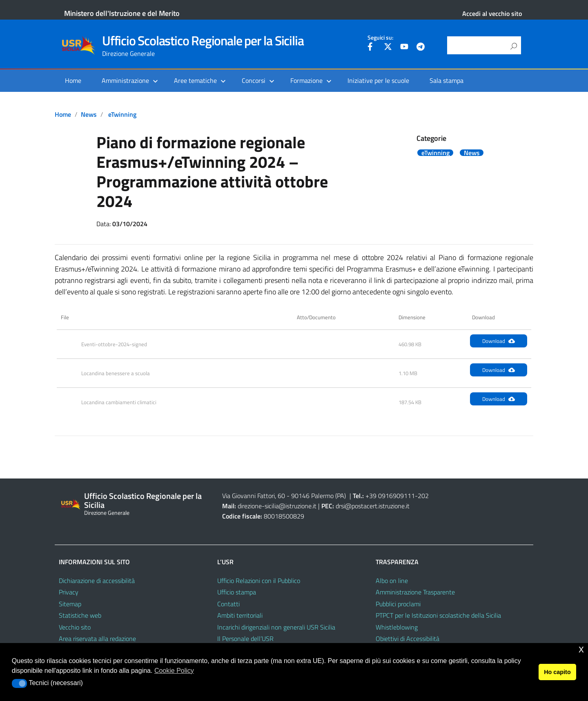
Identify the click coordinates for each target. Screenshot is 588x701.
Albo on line (392, 581)
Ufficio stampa (237, 592)
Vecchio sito (75, 627)
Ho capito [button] (557, 672)
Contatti (228, 604)
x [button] (581, 649)
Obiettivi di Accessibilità (408, 639)
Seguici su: (380, 38)
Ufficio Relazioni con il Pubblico (259, 581)
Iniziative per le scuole (378, 80)
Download (499, 341)
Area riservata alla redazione (97, 639)
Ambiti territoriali (240, 615)
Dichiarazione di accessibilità (97, 581)
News (89, 114)
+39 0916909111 (390, 496)
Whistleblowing (397, 627)
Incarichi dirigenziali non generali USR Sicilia (276, 627)
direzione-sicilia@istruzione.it (277, 506)
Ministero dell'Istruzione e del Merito (122, 13)
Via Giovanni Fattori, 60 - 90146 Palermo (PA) (284, 496)
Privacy (69, 592)
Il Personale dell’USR (245, 639)
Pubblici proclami (398, 604)
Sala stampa (447, 80)
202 (423, 496)
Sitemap (70, 604)
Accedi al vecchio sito (492, 13)
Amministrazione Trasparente (415, 592)
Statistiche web (80, 615)
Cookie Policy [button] (174, 671)
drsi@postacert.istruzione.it (373, 506)
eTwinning (122, 114)
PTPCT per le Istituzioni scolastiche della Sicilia (438, 615)
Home (73, 80)
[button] (19, 683)
